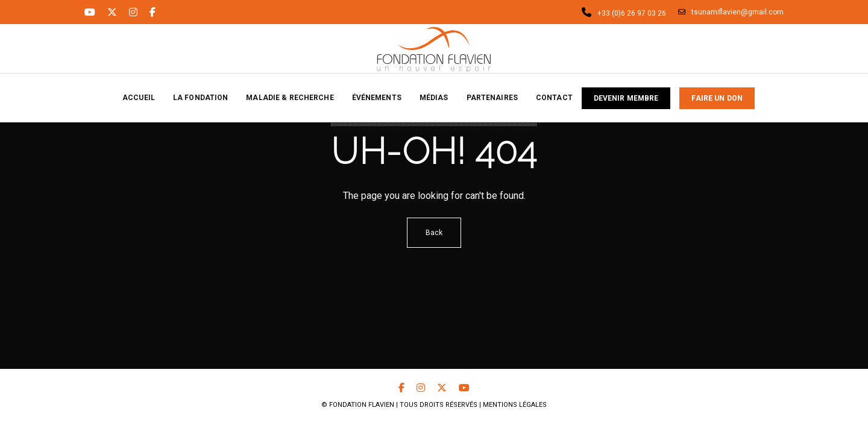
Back (434, 233)
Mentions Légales (515, 405)
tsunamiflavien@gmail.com (731, 12)
